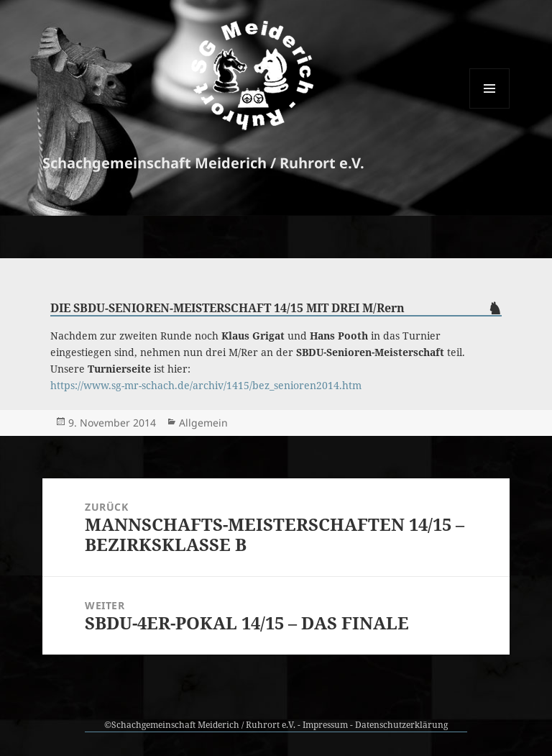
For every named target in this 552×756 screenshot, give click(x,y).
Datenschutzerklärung (401, 725)
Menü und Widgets (490, 108)
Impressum (325, 725)
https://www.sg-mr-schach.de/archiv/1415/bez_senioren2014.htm (206, 385)
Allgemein (203, 423)
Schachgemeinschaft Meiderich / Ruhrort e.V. (203, 163)
